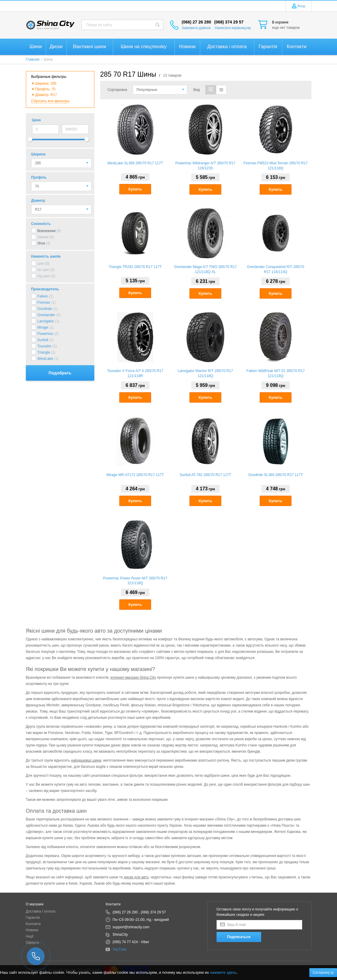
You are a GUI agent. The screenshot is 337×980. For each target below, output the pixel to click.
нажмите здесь (223, 972)
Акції (30, 936)
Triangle (44, 352)
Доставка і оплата (41, 911)
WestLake (45, 359)
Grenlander (46, 315)
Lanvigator (46, 321)
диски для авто (136, 877)
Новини (32, 930)
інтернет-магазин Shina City (133, 678)
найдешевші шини (86, 760)
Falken (43, 296)
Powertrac (46, 334)
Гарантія (33, 918)
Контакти (33, 924)
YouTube (119, 949)
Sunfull (43, 340)
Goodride (45, 309)
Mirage (43, 327)
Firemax (44, 302)
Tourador (44, 346)
